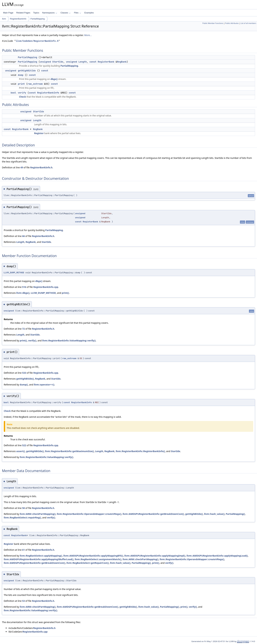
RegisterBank (106, 62)
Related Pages (23, 13)
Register (39, 133)
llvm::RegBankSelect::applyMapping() (41, 556)
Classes (66, 13)
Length (83, 62)
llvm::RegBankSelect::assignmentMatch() (98, 559)
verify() (32, 341)
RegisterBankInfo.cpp (46, 287)
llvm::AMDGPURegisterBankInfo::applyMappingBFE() (93, 556)
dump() (24, 385)
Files (77, 13)
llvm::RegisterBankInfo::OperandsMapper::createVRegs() (89, 514)
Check (22, 97)
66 (23, 236)
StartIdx (58, 62)
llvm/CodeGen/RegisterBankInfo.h (37, 41)
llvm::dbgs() (23, 293)
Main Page (8, 13)
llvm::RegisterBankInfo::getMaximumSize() (69, 451)
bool (13, 93)
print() (65, 293)
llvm (4, 19)
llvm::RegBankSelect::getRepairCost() (88, 563)
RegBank (122, 62)
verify (22, 93)
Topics (36, 13)
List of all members (248, 23)
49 (22, 167)
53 (23, 601)
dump (21, 75)
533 (24, 373)
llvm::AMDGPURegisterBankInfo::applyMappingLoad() (217, 556)
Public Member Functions (213, 23)
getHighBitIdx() (25, 379)
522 (24, 445)
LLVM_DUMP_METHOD (14, 273)
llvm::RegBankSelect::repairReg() (22, 518)
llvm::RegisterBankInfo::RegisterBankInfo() (140, 451)
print (21, 84)
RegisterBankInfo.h (41, 167)
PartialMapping (38, 19)
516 (24, 287)
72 (23, 329)
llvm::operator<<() (44, 385)
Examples (89, 13)
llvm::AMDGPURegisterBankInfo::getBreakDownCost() (153, 514)
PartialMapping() (235, 514)
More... (88, 35)
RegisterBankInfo (18, 19)
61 (23, 550)
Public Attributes (232, 23)
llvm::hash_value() (214, 514)
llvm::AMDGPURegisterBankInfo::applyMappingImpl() (155, 556)
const (93, 62)
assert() (21, 451)
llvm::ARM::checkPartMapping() (38, 514)
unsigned (45, 62)
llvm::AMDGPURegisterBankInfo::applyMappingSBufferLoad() (39, 559)
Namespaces (50, 13)
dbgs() (54, 79)
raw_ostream (35, 84)
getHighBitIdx (27, 71)
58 (23, 508)
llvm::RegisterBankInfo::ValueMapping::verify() (69, 341)
